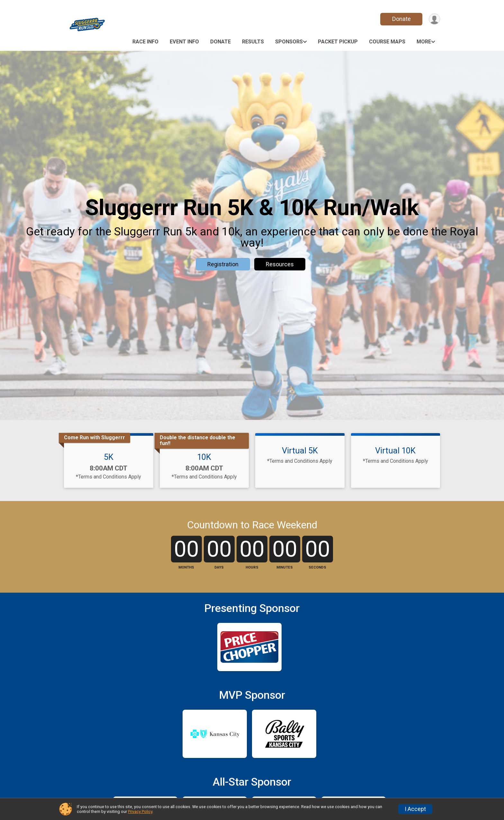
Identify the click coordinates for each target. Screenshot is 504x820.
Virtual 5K (300, 451)
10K (204, 457)
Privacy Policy (140, 811)
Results (253, 42)
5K (109, 457)
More (424, 42)
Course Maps (387, 42)
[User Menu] (434, 19)
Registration (223, 264)
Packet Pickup (338, 42)
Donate (401, 19)
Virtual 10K (395, 451)
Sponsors (289, 42)
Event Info (184, 42)
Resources (280, 264)
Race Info (145, 42)
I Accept (415, 809)
